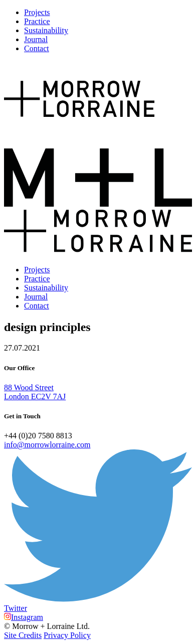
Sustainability (46, 30)
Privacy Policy (67, 635)
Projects (37, 12)
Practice (37, 21)
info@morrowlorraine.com (47, 445)
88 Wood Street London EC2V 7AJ (35, 392)
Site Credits (23, 635)
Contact (37, 48)
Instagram (24, 617)
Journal (36, 39)
